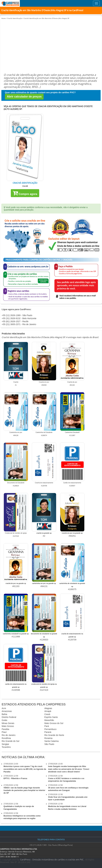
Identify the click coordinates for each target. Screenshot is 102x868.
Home (4, 18)
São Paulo (49, 744)
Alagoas (48, 708)
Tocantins (6, 747)
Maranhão (49, 720)
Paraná (48, 732)
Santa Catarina (51, 741)
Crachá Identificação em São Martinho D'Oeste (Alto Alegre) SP (46, 18)
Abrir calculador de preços (24, 97)
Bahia (4, 714)
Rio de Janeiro (9, 735)
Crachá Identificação (15, 18)
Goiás (4, 720)
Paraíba (5, 729)
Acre (4, 708)
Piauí (4, 732)
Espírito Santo (51, 717)
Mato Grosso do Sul (54, 723)
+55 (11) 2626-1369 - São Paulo (17, 315)
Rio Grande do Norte (54, 735)
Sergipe (5, 744)
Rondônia (6, 738)
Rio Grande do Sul (10, 741)
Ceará (47, 714)
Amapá (48, 711)
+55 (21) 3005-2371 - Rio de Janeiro (19, 324)
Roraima (48, 738)
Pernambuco (50, 729)
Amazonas (7, 711)
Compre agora (25, 193)
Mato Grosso (8, 726)
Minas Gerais (8, 723)
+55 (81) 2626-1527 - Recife (15, 321)
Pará (47, 726)
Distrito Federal (9, 717)
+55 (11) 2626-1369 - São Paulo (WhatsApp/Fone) (51, 845)
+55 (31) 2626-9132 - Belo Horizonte (19, 318)
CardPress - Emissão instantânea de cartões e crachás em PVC (52, 860)
